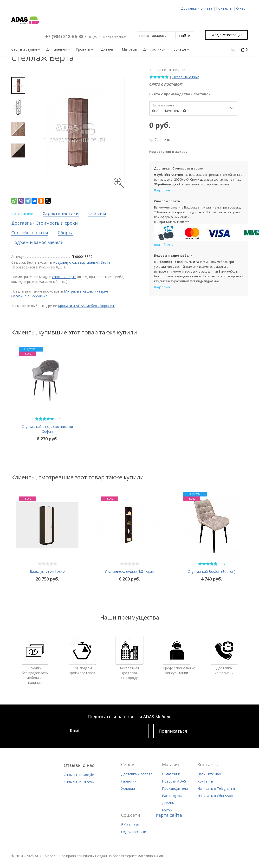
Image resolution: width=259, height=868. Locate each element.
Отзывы (97, 213)
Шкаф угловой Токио (47, 571)
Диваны (168, 803)
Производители (175, 788)
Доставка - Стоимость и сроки (45, 223)
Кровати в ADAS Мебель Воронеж (86, 306)
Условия (128, 788)
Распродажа (172, 796)
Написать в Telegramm (216, 788)
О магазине (171, 774)
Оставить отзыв (186, 77)
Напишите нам (209, 774)
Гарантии (129, 781)
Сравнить (162, 140)
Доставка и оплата (197, 8)
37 (224, 564)
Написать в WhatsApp (215, 796)
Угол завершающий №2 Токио (129, 571)
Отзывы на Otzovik (79, 782)
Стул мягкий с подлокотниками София (47, 429)
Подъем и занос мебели (37, 242)
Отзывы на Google (79, 775)
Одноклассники (134, 832)
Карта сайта (169, 815)
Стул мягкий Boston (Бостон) (212, 571)
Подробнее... (163, 190)
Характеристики (61, 213)
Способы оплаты (30, 233)
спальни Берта (64, 277)
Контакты (224, 8)
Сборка (66, 233)
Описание (22, 213)
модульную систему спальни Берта (82, 262)
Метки (167, 810)
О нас (241, 8)
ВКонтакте (130, 825)
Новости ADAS (174, 781)
